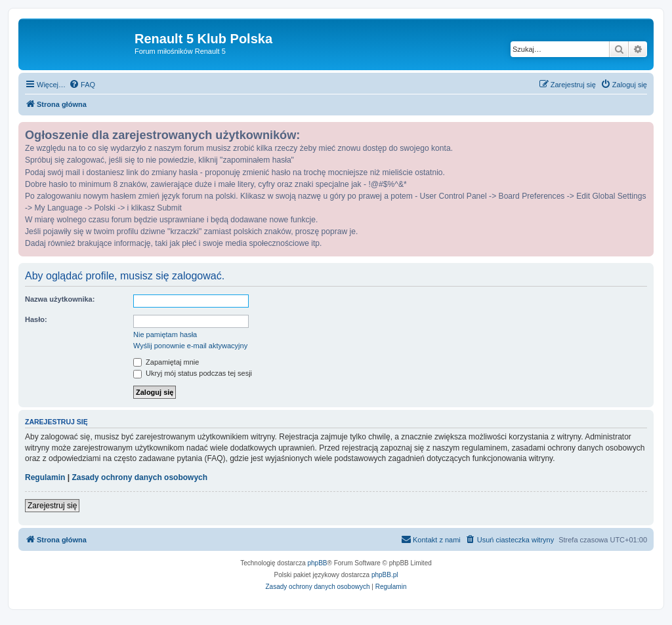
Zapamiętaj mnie (166, 362)
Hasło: (36, 319)
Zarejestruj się (52, 506)
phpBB (318, 563)
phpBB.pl (385, 575)
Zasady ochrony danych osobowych (139, 477)
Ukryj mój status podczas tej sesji (193, 373)
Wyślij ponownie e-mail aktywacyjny (190, 346)
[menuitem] (82, 85)
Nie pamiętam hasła (165, 334)
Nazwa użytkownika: (60, 299)
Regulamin (45, 477)
